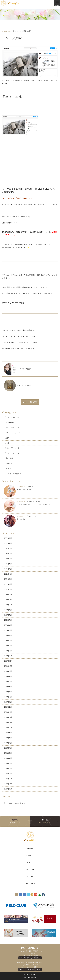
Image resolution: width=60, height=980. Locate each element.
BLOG (30, 877)
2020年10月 (8, 605)
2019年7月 (8, 681)
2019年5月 (8, 692)
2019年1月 (8, 712)
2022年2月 (8, 554)
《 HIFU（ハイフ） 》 (12, 433)
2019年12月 (8, 656)
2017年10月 (8, 789)
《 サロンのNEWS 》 (12, 428)
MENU (30, 863)
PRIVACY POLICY (30, 974)
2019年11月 (8, 661)
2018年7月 (8, 743)
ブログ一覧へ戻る (30, 402)
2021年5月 (8, 569)
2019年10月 (8, 666)
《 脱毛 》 (8, 443)
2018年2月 (8, 768)
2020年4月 (8, 635)
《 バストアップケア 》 (13, 448)
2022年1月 (8, 559)
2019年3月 (8, 702)
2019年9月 (8, 671)
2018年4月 (8, 758)
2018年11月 (8, 722)
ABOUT (30, 856)
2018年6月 (8, 748)
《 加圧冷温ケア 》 (11, 458)
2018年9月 (8, 733)
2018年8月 (8, 738)
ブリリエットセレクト (12, 417)
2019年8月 (8, 676)
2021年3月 (8, 579)
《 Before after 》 (10, 423)
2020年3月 (8, 641)
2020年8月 (8, 615)
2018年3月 (8, 763)
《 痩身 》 (8, 438)
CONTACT (30, 884)
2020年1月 (8, 651)
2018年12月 (8, 717)
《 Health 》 (8, 463)
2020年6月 (8, 625)
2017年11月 (8, 784)
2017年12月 (8, 779)
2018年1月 (8, 774)
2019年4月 (8, 697)
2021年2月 (8, 584)
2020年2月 (8, 646)
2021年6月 (8, 564)
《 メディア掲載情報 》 (13, 474)
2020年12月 (8, 594)
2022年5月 (8, 538)
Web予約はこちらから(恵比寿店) (30, 958)
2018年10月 (8, 728)
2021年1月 (8, 589)
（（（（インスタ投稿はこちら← (15, 198)
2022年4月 (8, 543)
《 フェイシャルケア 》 (13, 453)
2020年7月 (8, 620)
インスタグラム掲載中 (18, 369)
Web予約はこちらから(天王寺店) (30, 969)
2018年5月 (8, 753)
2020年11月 (8, 600)
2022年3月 (8, 548)
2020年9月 (8, 610)
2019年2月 (8, 707)
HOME (30, 849)
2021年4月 (8, 574)
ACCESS (30, 870)
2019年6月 (8, 687)
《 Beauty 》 (8, 469)
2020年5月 (8, 630)
